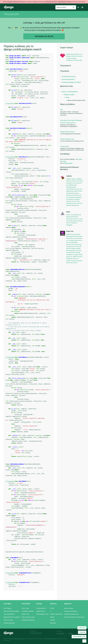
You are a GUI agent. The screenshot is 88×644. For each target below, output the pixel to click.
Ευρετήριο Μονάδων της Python (71, 82)
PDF (61, 161)
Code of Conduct (8, 620)
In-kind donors (36, 633)
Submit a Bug (25, 614)
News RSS (53, 623)
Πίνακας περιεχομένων (69, 76)
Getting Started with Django (12, 611)
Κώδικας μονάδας (69, 94)
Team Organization (9, 614)
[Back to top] (84, 641)
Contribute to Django (28, 611)
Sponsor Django (69, 608)
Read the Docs (68, 163)
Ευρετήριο (64, 120)
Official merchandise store (72, 614)
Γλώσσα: (82, 632)
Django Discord (41, 611)
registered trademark (50, 639)
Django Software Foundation (12, 617)
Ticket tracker (64, 146)
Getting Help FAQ (41, 608)
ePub (65, 161)
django (68, 97)
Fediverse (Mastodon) (56, 614)
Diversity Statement (9, 623)
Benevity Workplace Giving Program (74, 617)
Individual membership (28, 620)
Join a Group (25, 608)
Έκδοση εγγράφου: (79, 637)
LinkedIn (53, 620)
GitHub (52, 608)
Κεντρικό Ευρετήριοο (68, 79)
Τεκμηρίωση (11, 14)
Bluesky (52, 617)
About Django (8, 608)
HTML (80, 159)
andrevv (73, 634)
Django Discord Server (67, 132)
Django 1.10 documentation (70, 92)
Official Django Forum (67, 139)
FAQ (61, 110)
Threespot (61, 634)
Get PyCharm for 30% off (44, 36)
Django (9, 7)
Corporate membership (71, 611)
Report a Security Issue (28, 617)
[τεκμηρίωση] (10, 103)
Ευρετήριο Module (74, 120)
